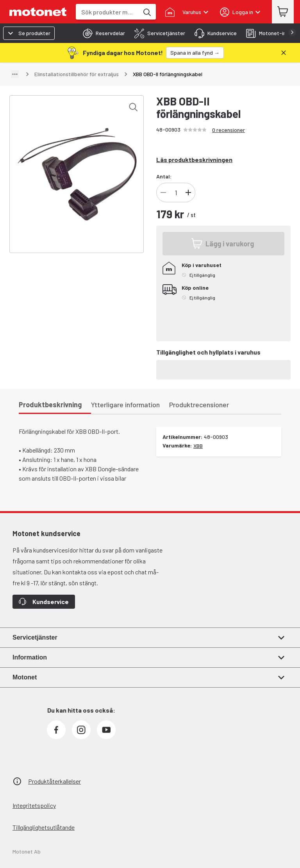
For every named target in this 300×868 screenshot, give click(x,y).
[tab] (102, 33)
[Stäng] (284, 53)
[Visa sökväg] (15, 74)
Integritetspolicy (34, 805)
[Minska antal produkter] (163, 192)
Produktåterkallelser (54, 781)
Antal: (164, 176)
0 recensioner (229, 130)
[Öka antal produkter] (188, 192)
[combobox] (107, 12)
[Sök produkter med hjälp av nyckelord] (146, 12)
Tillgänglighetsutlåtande (44, 827)
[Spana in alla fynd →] (195, 53)
